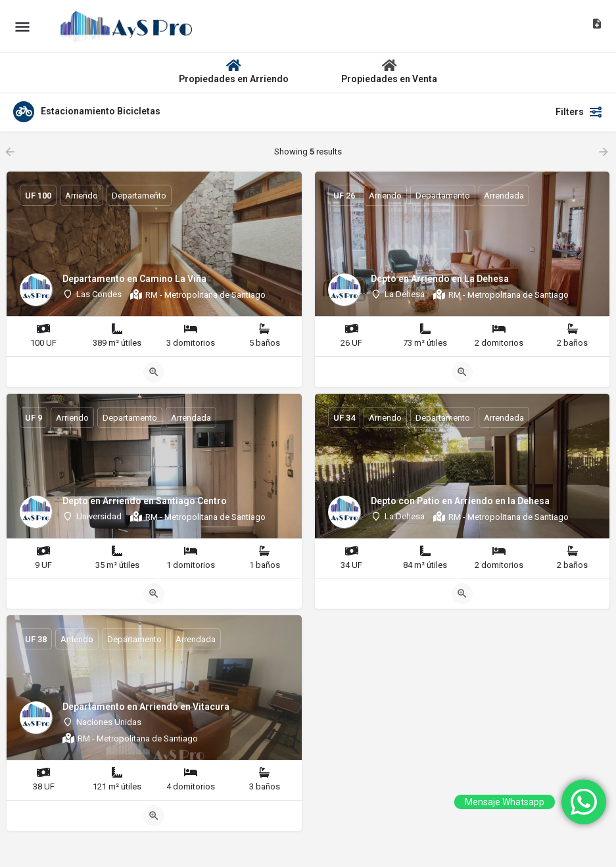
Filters (579, 112)
